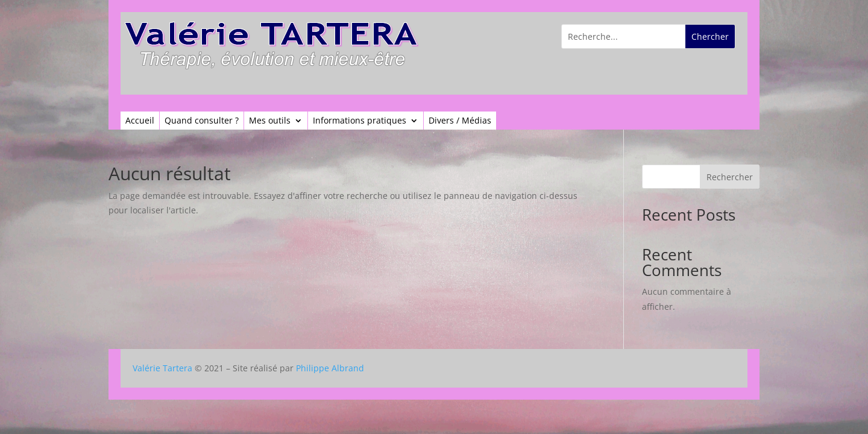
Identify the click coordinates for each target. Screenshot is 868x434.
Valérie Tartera (162, 368)
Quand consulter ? (202, 121)
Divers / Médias (460, 121)
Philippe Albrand (330, 368)
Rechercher (730, 177)
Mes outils (270, 121)
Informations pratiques (360, 121)
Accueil (140, 121)
